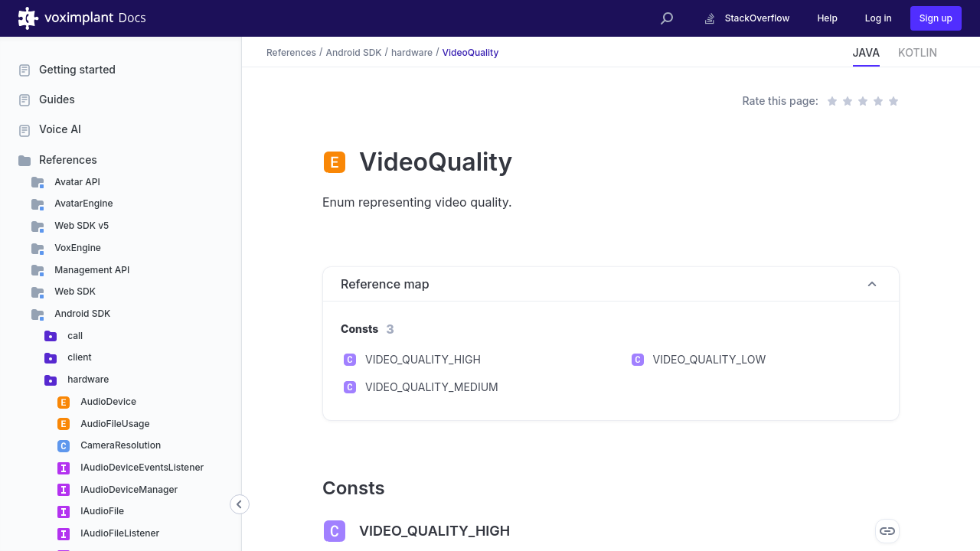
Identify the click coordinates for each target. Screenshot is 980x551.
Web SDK (74, 291)
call (74, 336)
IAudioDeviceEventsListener (141, 467)
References (68, 160)
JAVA (867, 52)
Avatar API (76, 182)
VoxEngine (77, 248)
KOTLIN (918, 52)
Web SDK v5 (80, 225)
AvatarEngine (83, 203)
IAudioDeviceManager (128, 489)
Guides (57, 99)
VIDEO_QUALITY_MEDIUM (432, 387)
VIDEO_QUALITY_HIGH (423, 359)
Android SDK (81, 313)
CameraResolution (119, 445)
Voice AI (60, 129)
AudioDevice (107, 401)
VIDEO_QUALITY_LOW (710, 359)
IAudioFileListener (119, 533)
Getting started (77, 69)
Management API (91, 270)
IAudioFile (101, 511)
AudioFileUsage (114, 424)
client (78, 357)
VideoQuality (471, 52)
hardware (87, 379)
